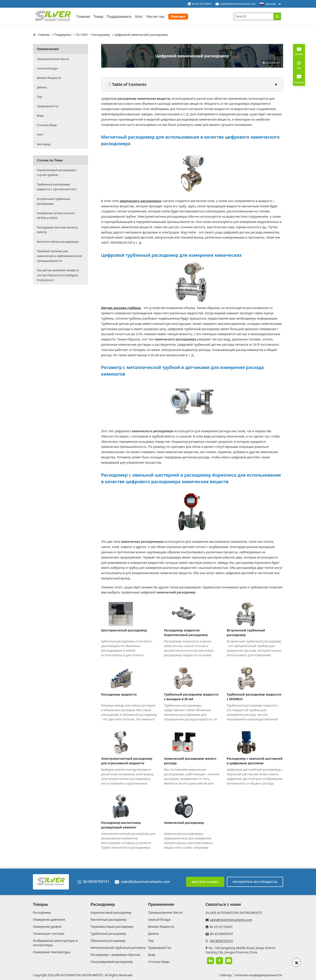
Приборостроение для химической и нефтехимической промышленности (59, 256)
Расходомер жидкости (119, 694)
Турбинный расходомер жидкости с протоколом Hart (57, 187)
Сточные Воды (47, 125)
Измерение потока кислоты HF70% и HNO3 (56, 215)
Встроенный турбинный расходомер (53, 201)
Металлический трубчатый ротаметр (118, 948)
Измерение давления (49, 919)
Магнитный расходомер (108, 919)
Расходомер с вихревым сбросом (115, 955)
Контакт (178, 16)
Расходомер (101, 35)
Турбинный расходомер (108, 934)
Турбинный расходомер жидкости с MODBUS (254, 697)
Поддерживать (119, 16)
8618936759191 (93, 882)
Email (299, 51)
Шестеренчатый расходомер (124, 630)
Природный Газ (48, 106)
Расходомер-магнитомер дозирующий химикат (121, 825)
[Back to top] (296, 962)
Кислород (44, 144)
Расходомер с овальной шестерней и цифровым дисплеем (255, 761)
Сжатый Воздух (47, 68)
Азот (40, 134)
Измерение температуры (52, 952)
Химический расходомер (184, 823)
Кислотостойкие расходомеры (58, 242)
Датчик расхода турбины (121, 308)
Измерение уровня (47, 927)
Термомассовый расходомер (112, 927)
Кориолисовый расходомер (111, 912)
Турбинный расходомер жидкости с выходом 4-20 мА (191, 697)
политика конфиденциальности (258, 975)
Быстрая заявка (205, 882)
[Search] (277, 16)
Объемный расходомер (108, 941)
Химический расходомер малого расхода (190, 761)
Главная (83, 16)
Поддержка (63, 35)
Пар (40, 97)
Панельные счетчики (49, 934)
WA (299, 65)
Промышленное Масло (53, 59)
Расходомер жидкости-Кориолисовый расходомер (186, 633)
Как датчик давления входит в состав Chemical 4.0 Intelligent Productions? (58, 275)
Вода (40, 116)
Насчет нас (156, 16)
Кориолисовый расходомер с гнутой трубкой (57, 172)
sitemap (226, 975)
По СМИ (82, 35)
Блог (139, 16)
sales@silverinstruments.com (238, 4)
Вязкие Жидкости (49, 78)
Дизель (42, 87)
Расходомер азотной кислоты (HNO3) (57, 230)
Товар (98, 16)
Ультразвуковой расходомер (112, 962)
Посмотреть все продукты (255, 882)
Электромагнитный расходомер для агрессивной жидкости (127, 761)
